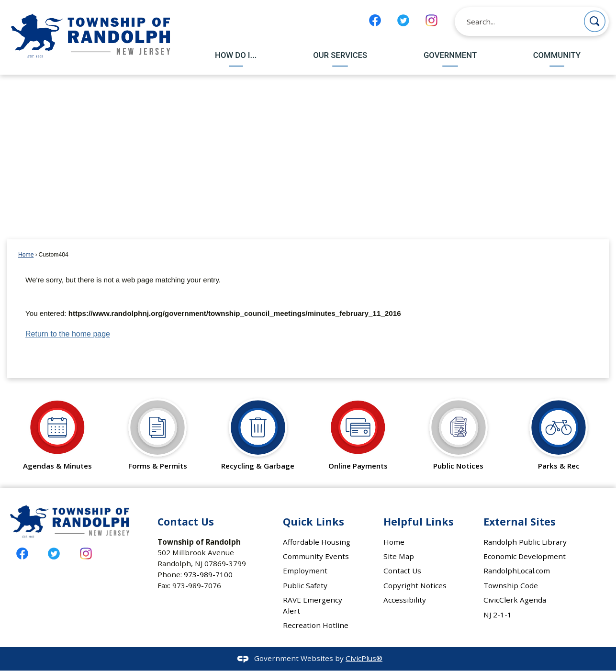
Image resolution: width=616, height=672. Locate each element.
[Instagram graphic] (431, 20)
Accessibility (405, 600)
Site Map (399, 556)
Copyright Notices (415, 585)
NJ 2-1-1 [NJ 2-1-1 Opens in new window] (498, 615)
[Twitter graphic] (403, 20)
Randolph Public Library (525, 542)
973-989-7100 (208, 574)
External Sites (520, 521)
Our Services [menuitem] (340, 55)
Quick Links (314, 521)
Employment (305, 571)
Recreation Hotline (316, 625)
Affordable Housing (317, 542)
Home (26, 255)
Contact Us (402, 571)
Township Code (511, 585)
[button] (595, 21)
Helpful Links (419, 521)
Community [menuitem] (557, 55)
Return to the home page (68, 334)
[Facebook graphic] (375, 20)
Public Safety (305, 585)
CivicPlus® (364, 658)
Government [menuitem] (450, 55)
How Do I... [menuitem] (236, 55)
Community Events (316, 556)
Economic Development (525, 556)
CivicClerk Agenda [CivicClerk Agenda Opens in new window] (515, 600)
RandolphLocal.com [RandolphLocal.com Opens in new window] (517, 571)
